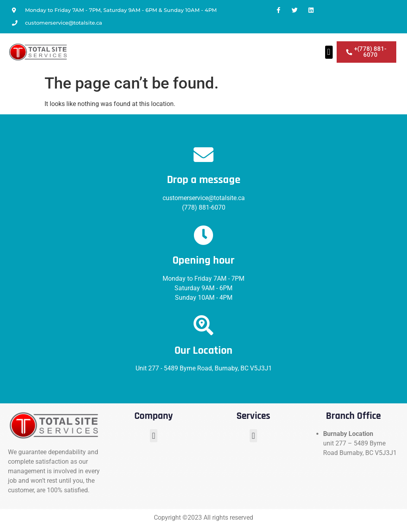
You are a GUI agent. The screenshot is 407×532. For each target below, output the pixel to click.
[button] (329, 52)
